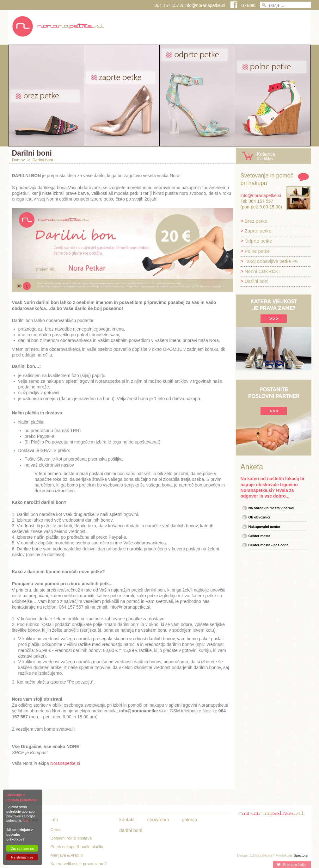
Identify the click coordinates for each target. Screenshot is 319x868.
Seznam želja (294, 865)
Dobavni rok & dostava (71, 838)
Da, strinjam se (22, 848)
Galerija (189, 819)
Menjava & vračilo (67, 855)
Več (26, 821)
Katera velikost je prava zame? (79, 864)
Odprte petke (258, 241)
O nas (56, 830)
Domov (18, 160)
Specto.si (301, 855)
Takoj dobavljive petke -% (271, 261)
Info (54, 819)
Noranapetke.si (65, 763)
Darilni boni (43, 160)
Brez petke (256, 221)
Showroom (158, 819)
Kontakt (127, 819)
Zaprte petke (258, 231)
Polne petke (257, 251)
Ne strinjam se (22, 857)
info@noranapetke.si (205, 5)
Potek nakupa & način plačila (77, 847)
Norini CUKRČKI (262, 271)
